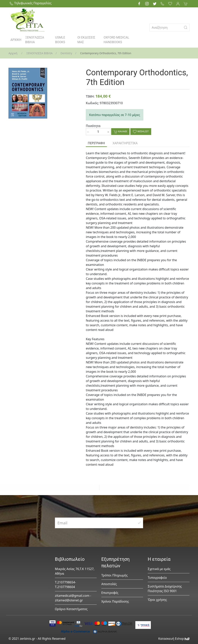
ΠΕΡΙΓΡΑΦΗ (96, 143)
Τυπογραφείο (157, 578)
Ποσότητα (93, 126)
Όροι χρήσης (157, 600)
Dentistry (66, 53)
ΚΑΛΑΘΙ (120, 132)
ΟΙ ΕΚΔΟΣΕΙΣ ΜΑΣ (86, 40)
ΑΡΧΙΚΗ (16, 40)
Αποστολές (109, 584)
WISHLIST (141, 132)
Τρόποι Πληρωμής (114, 575)
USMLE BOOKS (60, 40)
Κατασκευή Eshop (174, 639)
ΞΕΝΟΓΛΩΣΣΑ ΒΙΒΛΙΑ (35, 40)
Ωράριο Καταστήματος (71, 609)
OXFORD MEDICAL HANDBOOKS (116, 40)
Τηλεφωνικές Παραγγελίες (31, 3)
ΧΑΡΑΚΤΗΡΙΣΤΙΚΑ (125, 143)
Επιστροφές (110, 593)
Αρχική (13, 53)
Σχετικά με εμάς (159, 569)
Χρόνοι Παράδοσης (115, 601)
